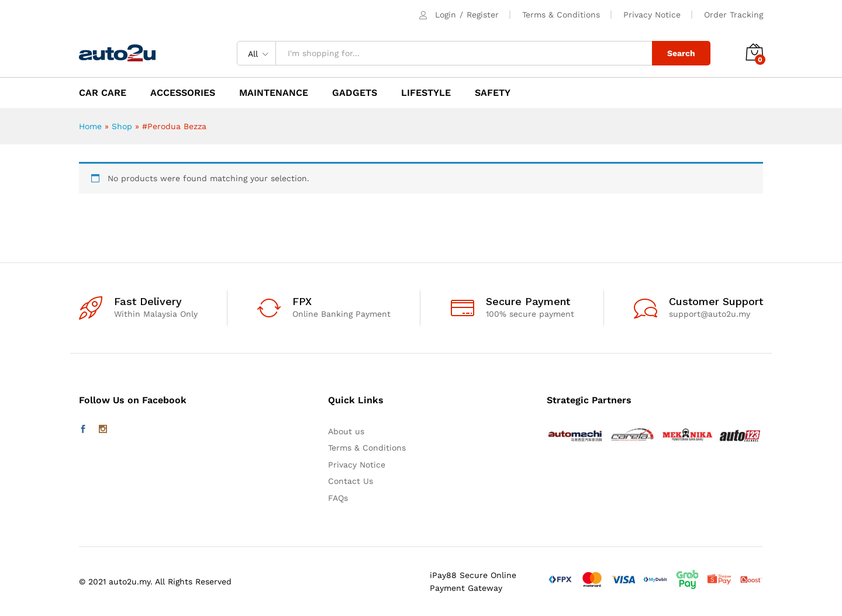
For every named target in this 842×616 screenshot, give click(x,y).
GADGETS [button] (355, 93)
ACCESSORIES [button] (183, 93)
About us (346, 431)
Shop (122, 126)
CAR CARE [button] (103, 93)
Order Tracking (734, 15)
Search (681, 53)
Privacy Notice (652, 15)
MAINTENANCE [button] (274, 93)
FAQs (338, 498)
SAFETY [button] (493, 93)
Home (90, 126)
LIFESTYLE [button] (426, 93)
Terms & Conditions (561, 15)
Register (483, 15)
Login (446, 15)
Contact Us (351, 481)
